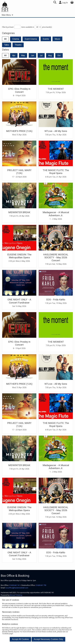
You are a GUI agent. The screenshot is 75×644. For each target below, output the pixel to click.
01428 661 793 (41, 585)
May (23, 55)
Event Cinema (31, 39)
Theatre (18, 45)
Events (46, 39)
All (5, 39)
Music (57, 39)
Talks (7, 45)
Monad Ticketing (16, 595)
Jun (32, 55)
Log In (63, 2)
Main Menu (7, 15)
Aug (50, 55)
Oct (59, 55)
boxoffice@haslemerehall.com (17, 588)
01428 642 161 (15, 585)
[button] (55, 3)
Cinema (16, 39)
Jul (41, 55)
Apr (14, 55)
